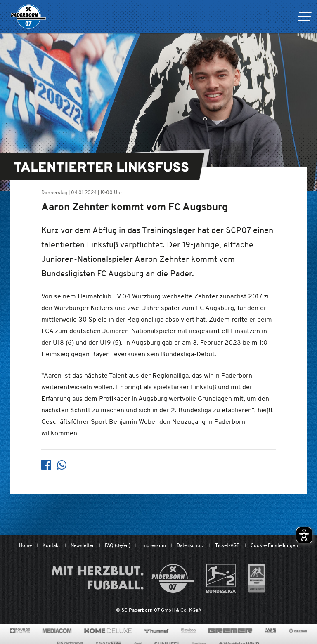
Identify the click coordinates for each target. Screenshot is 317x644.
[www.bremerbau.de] (230, 631)
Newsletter (82, 545)
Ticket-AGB (227, 545)
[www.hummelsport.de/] (156, 631)
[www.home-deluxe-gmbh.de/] (108, 631)
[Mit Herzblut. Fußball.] (123, 578)
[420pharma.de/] (20, 631)
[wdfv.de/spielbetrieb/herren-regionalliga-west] (257, 578)
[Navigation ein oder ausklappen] (304, 16)
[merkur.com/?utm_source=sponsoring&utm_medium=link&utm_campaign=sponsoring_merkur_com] (298, 631)
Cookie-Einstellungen (274, 545)
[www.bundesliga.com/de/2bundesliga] (221, 578)
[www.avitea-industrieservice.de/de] (188, 631)
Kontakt (51, 545)
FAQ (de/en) (118, 545)
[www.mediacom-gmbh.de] (57, 631)
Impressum (154, 545)
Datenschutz (190, 545)
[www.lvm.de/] (270, 631)
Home (25, 545)
